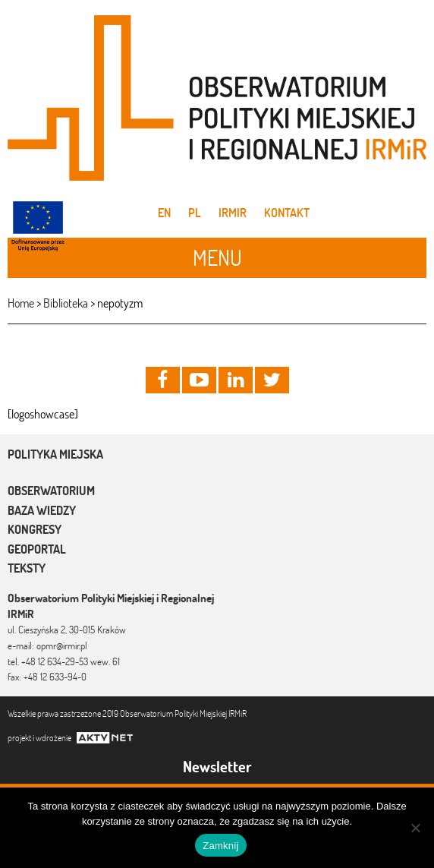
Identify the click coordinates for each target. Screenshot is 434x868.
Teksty (27, 568)
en (164, 213)
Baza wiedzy (42, 510)
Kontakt (287, 213)
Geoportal (37, 549)
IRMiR (233, 213)
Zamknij (220, 846)
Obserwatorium (51, 491)
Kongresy (35, 529)
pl (195, 213)
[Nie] (415, 828)
